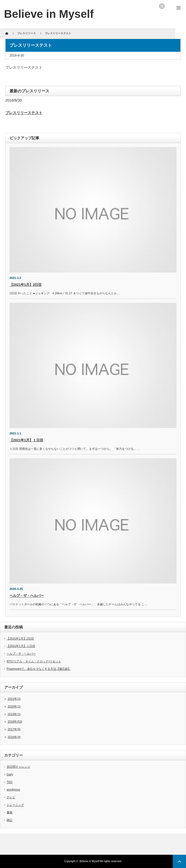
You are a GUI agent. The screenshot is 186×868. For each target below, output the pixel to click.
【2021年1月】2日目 (26, 285)
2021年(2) (14, 699)
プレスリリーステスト (24, 113)
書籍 (10, 812)
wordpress (13, 789)
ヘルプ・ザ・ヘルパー (27, 596)
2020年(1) (14, 706)
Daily (10, 774)
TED (10, 782)
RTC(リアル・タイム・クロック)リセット (34, 661)
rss (162, 6)
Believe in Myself (49, 14)
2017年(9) (14, 729)
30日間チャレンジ (18, 767)
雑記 (10, 820)
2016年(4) (14, 737)
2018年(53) (15, 722)
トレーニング (15, 805)
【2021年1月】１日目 (26, 440)
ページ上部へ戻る (179, 861)
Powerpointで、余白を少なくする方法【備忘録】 (39, 669)
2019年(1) (14, 714)
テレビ (11, 797)
